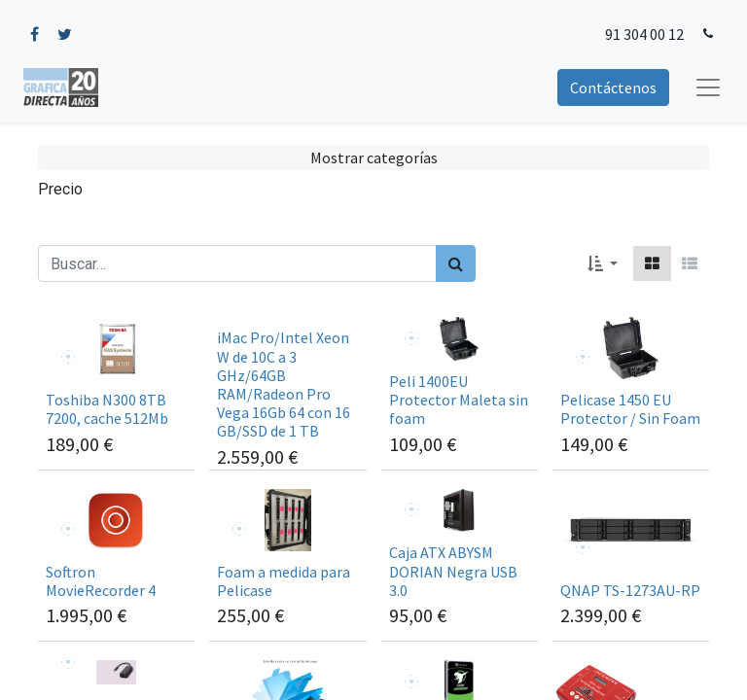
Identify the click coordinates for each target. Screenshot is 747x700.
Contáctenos (613, 87)
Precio (60, 189)
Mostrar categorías (374, 157)
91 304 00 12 (644, 34)
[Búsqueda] (456, 263)
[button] (603, 263)
